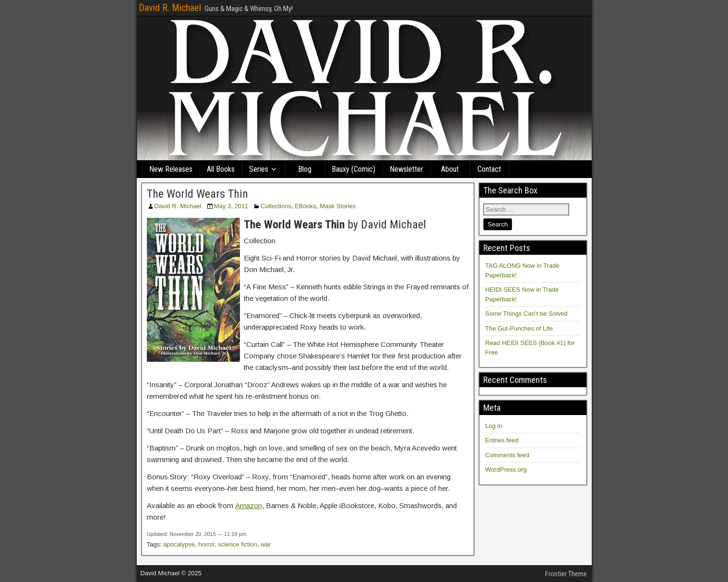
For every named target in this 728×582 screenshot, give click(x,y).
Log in (494, 426)
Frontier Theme (566, 574)
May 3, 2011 (231, 206)
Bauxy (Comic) (353, 169)
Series (259, 169)
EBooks (305, 206)
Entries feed (502, 440)
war (266, 544)
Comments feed (507, 455)
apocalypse (179, 544)
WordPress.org (506, 469)
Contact (489, 169)
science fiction (238, 544)
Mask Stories (338, 206)
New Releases (171, 169)
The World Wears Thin (197, 194)
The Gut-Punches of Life (519, 328)
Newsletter (406, 169)
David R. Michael (170, 8)
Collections (276, 206)
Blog (305, 169)
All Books (221, 169)
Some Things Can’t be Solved (526, 314)
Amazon (249, 505)
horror (206, 544)
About (450, 169)
